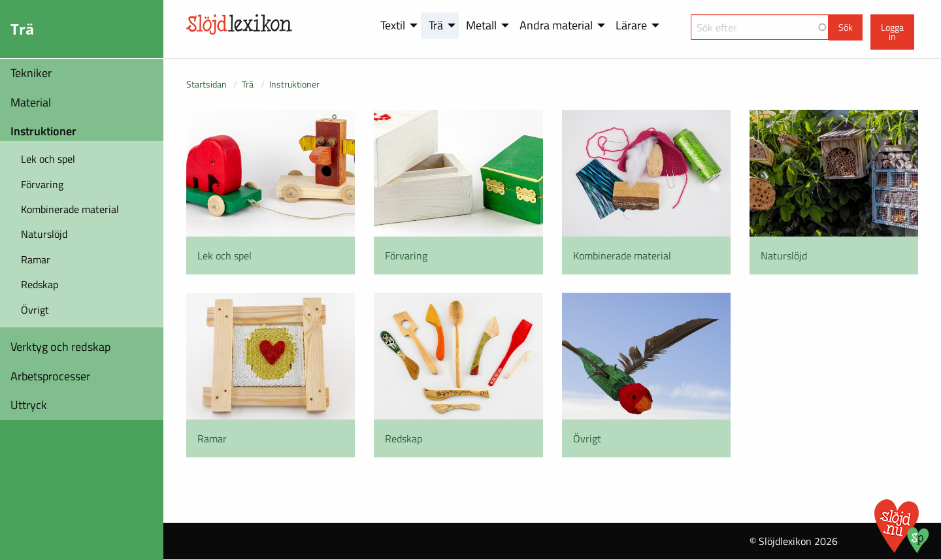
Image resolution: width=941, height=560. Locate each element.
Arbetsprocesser (50, 376)
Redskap (40, 284)
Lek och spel (48, 159)
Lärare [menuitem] (631, 25)
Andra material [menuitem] (556, 25)
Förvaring (42, 184)
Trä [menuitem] (436, 25)
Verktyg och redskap (60, 347)
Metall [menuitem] (481, 25)
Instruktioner (43, 131)
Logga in (892, 32)
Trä (248, 84)
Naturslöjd (44, 234)
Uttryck (29, 405)
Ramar (36, 259)
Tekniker (31, 73)
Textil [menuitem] (393, 25)
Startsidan (206, 84)
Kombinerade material (70, 209)
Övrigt (35, 310)
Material (31, 102)
